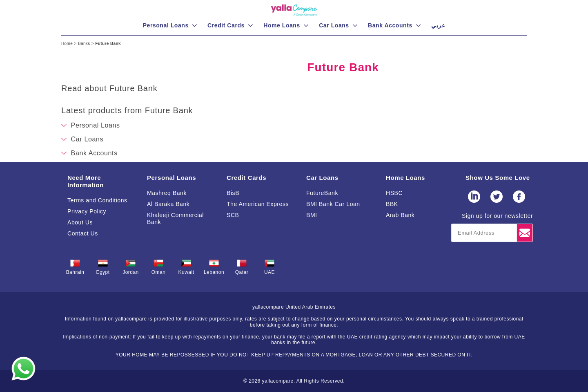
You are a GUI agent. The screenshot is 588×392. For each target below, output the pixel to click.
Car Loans (322, 178)
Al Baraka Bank (168, 204)
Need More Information (86, 181)
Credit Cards (246, 178)
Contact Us (83, 233)
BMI (312, 215)
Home (68, 44)
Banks (85, 44)
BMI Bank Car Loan (333, 204)
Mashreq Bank (167, 193)
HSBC (394, 193)
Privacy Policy (87, 211)
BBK (392, 204)
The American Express (258, 204)
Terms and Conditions (97, 200)
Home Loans (405, 178)
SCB (233, 215)
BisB (233, 193)
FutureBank (322, 193)
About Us (80, 222)
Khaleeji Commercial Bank (175, 218)
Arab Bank (400, 215)
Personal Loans (171, 178)
